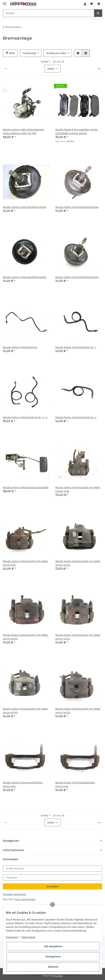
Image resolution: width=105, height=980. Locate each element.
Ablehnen (53, 967)
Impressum (12, 937)
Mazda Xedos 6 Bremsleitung (20, 347)
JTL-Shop (59, 976)
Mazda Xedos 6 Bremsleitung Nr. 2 (76, 417)
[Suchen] (49, 13)
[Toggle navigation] (5, 2)
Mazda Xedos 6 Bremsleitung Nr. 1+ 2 (25, 417)
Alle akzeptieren (53, 946)
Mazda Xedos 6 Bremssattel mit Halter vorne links (25, 563)
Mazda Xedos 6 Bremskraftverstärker (25, 207)
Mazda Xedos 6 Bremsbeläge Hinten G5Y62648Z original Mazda (77, 131)
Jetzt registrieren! (25, 899)
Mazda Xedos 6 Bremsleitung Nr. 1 (76, 347)
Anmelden (53, 886)
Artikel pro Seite (56, 53)
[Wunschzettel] (92, 4)
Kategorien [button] (11, 841)
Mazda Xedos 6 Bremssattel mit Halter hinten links (78, 489)
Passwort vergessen (14, 894)
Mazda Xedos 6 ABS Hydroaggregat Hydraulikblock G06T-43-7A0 (24, 131)
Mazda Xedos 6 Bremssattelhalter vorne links (23, 784)
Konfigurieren (53, 957)
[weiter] (99, 69)
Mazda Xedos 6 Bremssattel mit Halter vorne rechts (78, 563)
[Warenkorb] (99, 4)
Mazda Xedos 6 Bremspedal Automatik (26, 487)
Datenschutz (28, 937)
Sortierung (29, 53)
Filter (10, 53)
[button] (85, 4)
